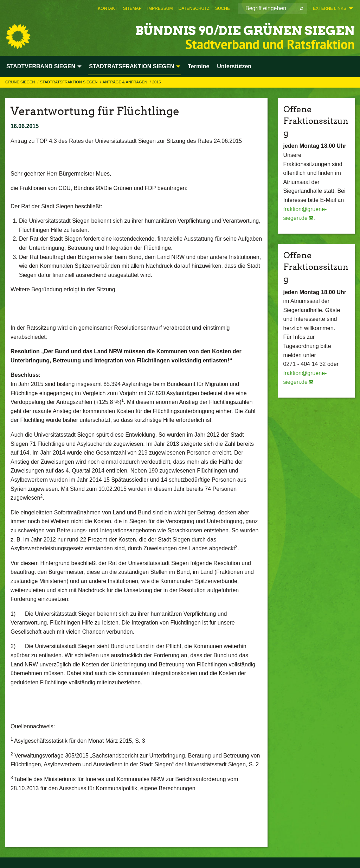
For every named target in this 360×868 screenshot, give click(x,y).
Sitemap (132, 8)
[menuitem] (108, 8)
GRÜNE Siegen (21, 82)
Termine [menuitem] (198, 66)
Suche (223, 8)
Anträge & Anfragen (126, 82)
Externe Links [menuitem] (330, 8)
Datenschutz (194, 8)
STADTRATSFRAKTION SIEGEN (69, 82)
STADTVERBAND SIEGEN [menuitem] (41, 66)
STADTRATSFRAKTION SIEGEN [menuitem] (131, 66)
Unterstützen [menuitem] (234, 66)
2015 (156, 82)
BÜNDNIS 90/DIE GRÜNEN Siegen (220, 30)
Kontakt (108, 8)
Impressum (160, 8)
